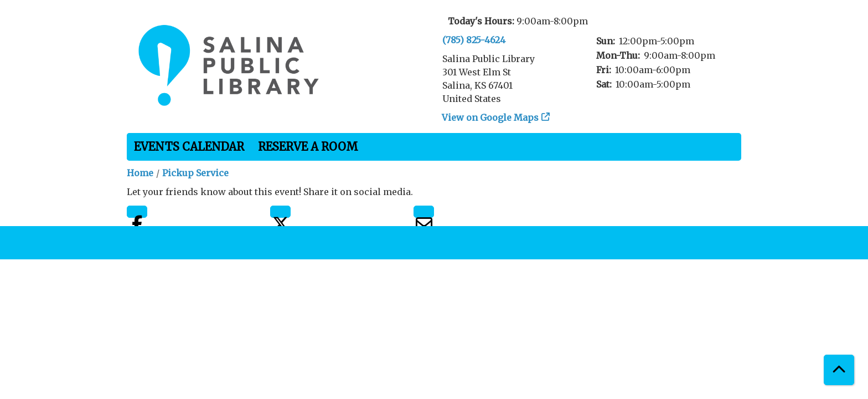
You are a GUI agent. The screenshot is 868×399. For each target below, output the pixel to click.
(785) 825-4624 (474, 40)
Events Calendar (189, 147)
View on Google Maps (490, 117)
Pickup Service (195, 173)
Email (424, 212)
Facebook (137, 212)
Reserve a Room (308, 147)
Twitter (280, 212)
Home (140, 173)
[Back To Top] (839, 370)
